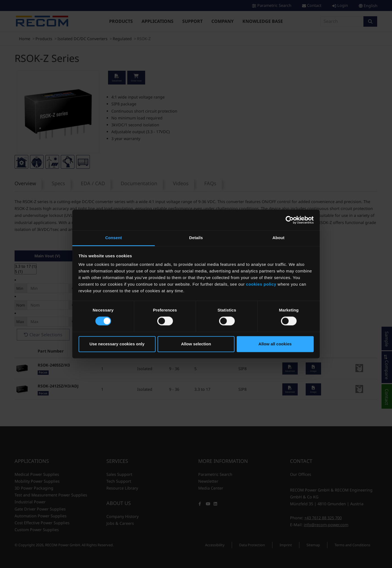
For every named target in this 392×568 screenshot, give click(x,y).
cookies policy (261, 284)
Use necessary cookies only (117, 344)
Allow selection (196, 344)
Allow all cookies (275, 344)
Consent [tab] (114, 238)
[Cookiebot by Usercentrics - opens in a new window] (290, 220)
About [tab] (278, 238)
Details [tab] (196, 238)
